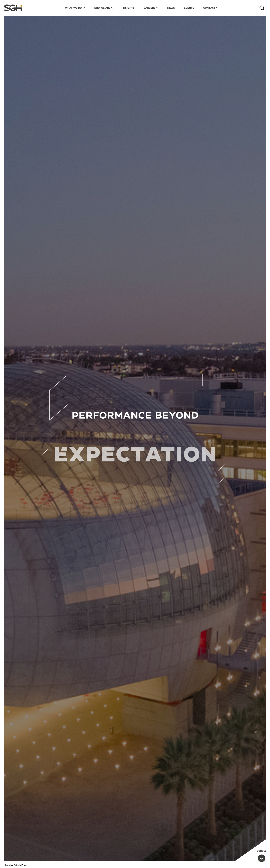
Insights (129, 8)
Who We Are (102, 8)
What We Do (73, 8)
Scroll (261, 856)
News (171, 8)
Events (189, 8)
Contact (209, 8)
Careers (150, 8)
